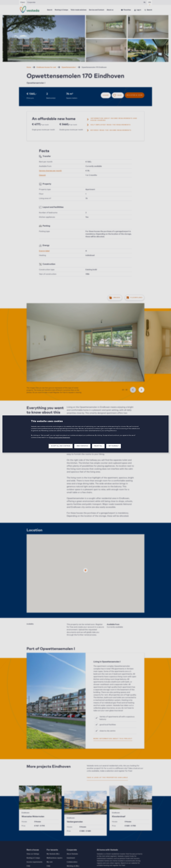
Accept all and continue (61, 446)
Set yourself (114, 446)
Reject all (98, 446)
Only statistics (82, 446)
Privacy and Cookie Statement (59, 438)
